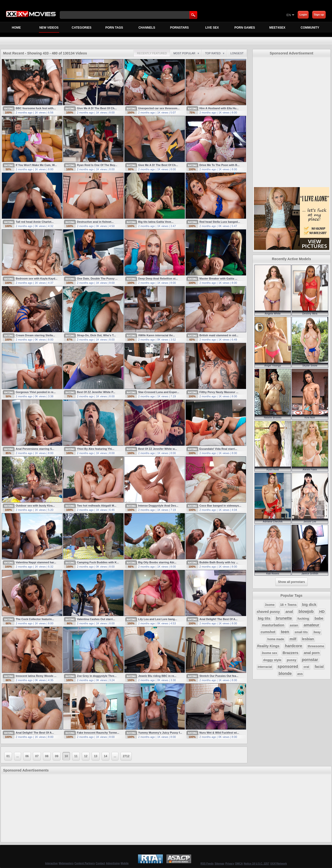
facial (319, 667)
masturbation (273, 625)
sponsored (288, 666)
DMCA (239, 864)
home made (276, 639)
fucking (303, 618)
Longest (237, 53)
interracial (265, 667)
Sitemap (219, 864)
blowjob (306, 611)
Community (310, 28)
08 (47, 756)
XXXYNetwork (279, 864)
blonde (285, 673)
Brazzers (290, 653)
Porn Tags (114, 28)
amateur (311, 625)
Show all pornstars (291, 582)
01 (8, 756)
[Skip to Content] (227, 15)
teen (285, 632)
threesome (316, 646)
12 (86, 756)
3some (270, 605)
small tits (301, 632)
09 (57, 756)
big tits (264, 618)
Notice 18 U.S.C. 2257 (256, 864)
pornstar (310, 660)
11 (76, 756)
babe (319, 618)
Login (303, 15)
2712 (126, 756)
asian (294, 625)
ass (300, 674)
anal (289, 611)
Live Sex (212, 28)
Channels (147, 28)
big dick (309, 604)
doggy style (272, 660)
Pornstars (179, 28)
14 (106, 756)
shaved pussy (268, 612)
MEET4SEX (277, 28)
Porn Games (245, 28)
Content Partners (85, 863)
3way (317, 632)
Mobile (125, 863)
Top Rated (215, 53)
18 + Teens (288, 605)
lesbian (308, 639)
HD (322, 611)
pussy (292, 660)
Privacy (230, 864)
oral (306, 667)
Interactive (51, 863)
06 (27, 756)
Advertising (113, 863)
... (18, 756)
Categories (82, 28)
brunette (284, 618)
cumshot (268, 632)
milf (293, 639)
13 (95, 756)
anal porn (312, 653)
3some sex (269, 653)
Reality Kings (268, 646)
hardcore (293, 646)
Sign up (319, 15)
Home (16, 28)
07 (37, 756)
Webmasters (66, 863)
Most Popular (186, 53)
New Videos (49, 29)
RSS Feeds (207, 864)
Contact (100, 863)
